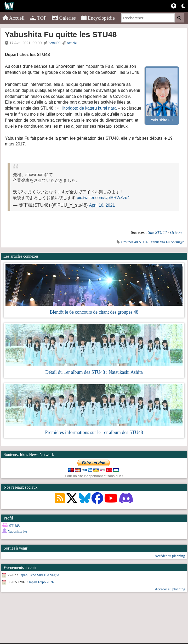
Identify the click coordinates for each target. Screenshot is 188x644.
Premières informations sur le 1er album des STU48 (94, 432)
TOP (38, 18)
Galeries (64, 18)
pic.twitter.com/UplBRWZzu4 (103, 198)
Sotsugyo (178, 242)
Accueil (14, 18)
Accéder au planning (170, 556)
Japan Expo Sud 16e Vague (39, 575)
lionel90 (54, 43)
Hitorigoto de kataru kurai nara (89, 108)
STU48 (144, 242)
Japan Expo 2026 (41, 582)
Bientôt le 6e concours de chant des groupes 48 (94, 312)
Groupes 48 (129, 242)
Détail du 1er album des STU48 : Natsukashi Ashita (94, 372)
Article (72, 43)
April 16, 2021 (102, 205)
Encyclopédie (98, 18)
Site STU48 (157, 232)
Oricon (176, 232)
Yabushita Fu (160, 242)
